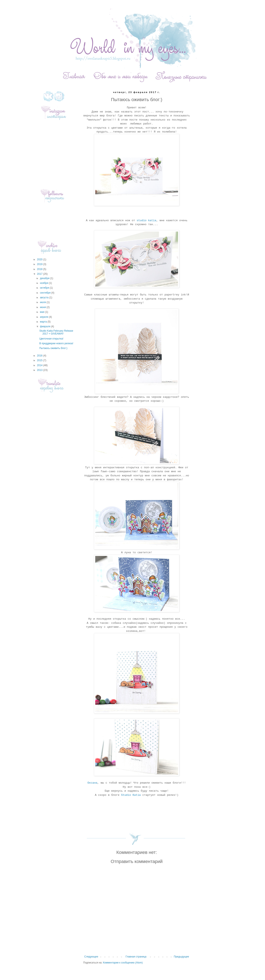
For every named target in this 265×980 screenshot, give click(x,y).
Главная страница (136, 957)
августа (45, 298)
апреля (44, 317)
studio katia (146, 220)
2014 (40, 365)
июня (43, 307)
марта (44, 322)
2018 (40, 269)
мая (43, 312)
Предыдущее (181, 957)
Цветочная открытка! (51, 339)
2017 (40, 274)
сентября (46, 293)
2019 (40, 264)
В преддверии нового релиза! (56, 343)
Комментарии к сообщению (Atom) (123, 963)
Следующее (91, 957)
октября (45, 288)
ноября (44, 283)
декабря (45, 278)
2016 (40, 356)
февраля (45, 326)
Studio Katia (131, 795)
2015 (40, 360)
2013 (40, 370)
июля (43, 302)
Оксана (92, 783)
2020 (40, 259)
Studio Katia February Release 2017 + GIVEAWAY (56, 332)
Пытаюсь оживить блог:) (53, 348)
